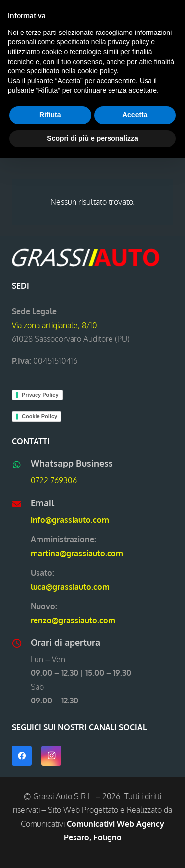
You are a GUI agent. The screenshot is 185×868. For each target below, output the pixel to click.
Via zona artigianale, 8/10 (55, 325)
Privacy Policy (40, 395)
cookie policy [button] (97, 71)
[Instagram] (51, 756)
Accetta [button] (135, 115)
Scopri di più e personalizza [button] (92, 138)
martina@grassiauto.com (77, 553)
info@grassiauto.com (70, 520)
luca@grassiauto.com (70, 587)
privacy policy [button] (128, 42)
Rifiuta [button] (50, 115)
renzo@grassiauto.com (73, 620)
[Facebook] (22, 756)
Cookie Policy (39, 416)
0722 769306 (54, 480)
